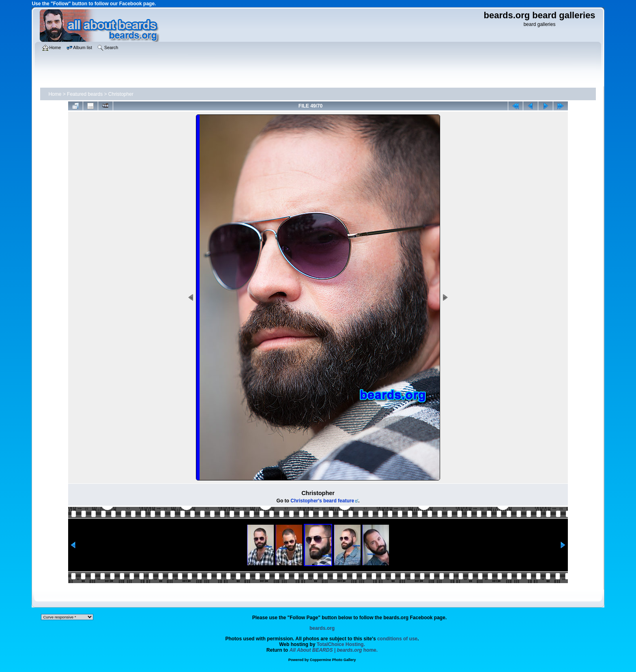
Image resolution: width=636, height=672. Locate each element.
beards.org (322, 628)
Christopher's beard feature (322, 501)
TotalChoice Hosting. (341, 644)
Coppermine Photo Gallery (333, 660)
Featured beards (85, 94)
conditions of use (397, 639)
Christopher (121, 94)
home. (334, 650)
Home (55, 94)
